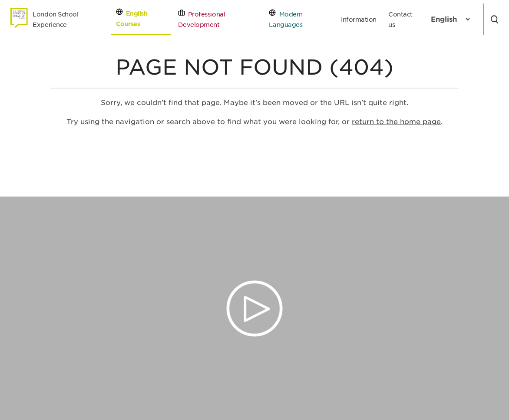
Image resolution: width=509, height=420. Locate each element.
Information (359, 19)
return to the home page (396, 122)
